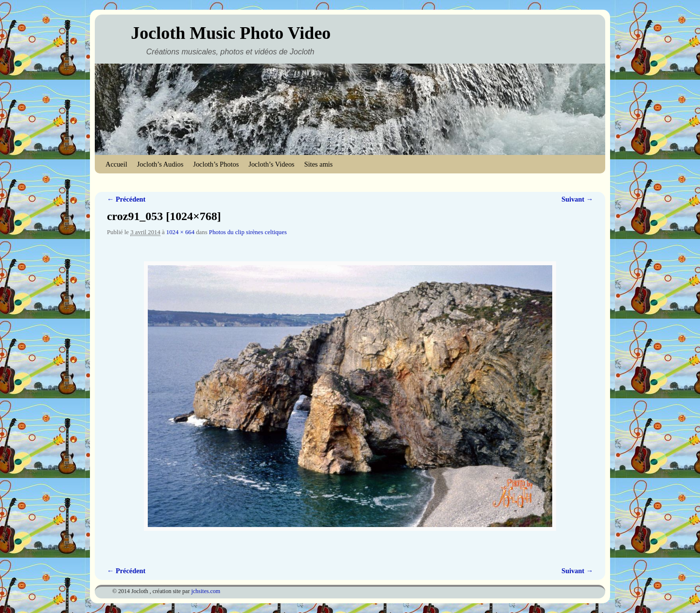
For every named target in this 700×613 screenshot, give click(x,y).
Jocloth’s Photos (216, 164)
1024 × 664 (180, 232)
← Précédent (126, 199)
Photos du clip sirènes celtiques (248, 232)
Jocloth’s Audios (160, 164)
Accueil (116, 164)
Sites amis (319, 164)
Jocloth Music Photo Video (231, 33)
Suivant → (577, 199)
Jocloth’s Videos (271, 164)
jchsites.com (206, 591)
